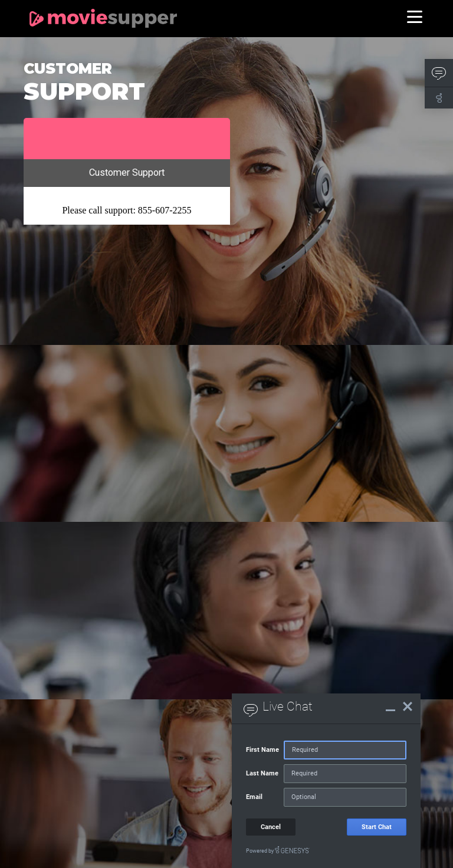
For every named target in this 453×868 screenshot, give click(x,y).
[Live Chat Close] (408, 706)
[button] (439, 73)
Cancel (271, 827)
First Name (262, 750)
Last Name (262, 773)
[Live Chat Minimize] (390, 706)
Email (254, 797)
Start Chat (377, 827)
